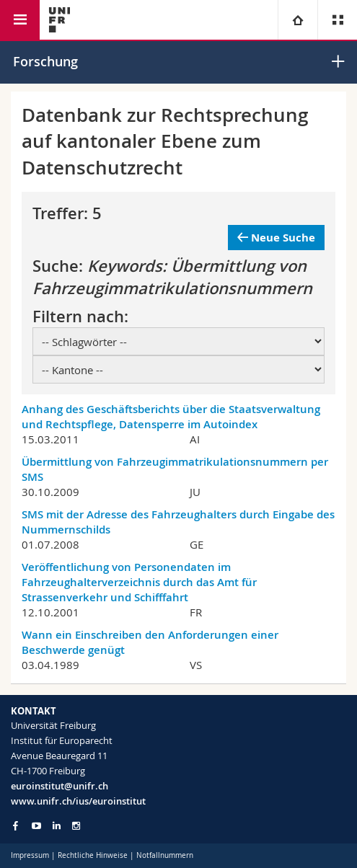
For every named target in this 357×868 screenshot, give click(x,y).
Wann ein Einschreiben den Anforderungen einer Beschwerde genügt (150, 642)
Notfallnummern (165, 855)
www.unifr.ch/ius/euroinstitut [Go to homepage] (78, 801)
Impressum (30, 855)
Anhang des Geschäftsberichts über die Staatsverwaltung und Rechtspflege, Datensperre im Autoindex (171, 417)
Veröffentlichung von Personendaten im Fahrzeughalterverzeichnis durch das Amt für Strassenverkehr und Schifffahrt (139, 582)
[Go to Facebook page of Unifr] (16, 825)
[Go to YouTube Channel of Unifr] (36, 826)
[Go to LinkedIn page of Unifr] (57, 826)
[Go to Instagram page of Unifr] (76, 826)
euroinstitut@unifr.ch (59, 786)
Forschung (45, 61)
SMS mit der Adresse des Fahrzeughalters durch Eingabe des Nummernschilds (178, 522)
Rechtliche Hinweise (93, 855)
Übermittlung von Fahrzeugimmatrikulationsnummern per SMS (175, 469)
